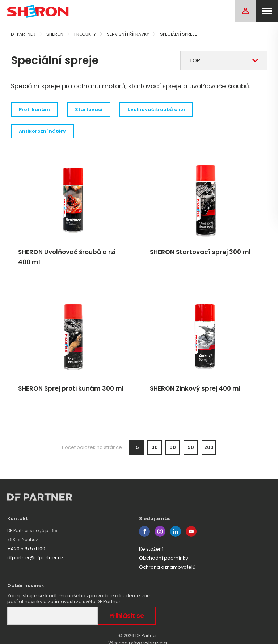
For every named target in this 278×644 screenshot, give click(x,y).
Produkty (85, 34)
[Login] (245, 11)
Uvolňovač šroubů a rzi (156, 110)
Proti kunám (34, 110)
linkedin (176, 531)
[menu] (267, 11)
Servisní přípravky (128, 34)
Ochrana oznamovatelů (167, 567)
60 (173, 447)
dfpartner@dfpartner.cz (35, 558)
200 (209, 447)
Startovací (89, 110)
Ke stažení (151, 549)
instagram (160, 531)
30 (155, 447)
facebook (144, 531)
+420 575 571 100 (26, 549)
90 (191, 447)
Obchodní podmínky (163, 558)
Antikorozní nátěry (42, 131)
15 (136, 447)
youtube (191, 531)
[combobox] (224, 60)
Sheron (55, 34)
